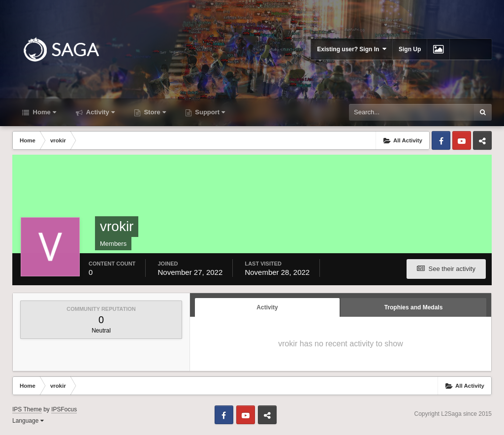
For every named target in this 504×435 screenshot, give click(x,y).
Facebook (441, 140)
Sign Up (410, 49)
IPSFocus (64, 409)
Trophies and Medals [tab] (414, 307)
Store (154, 112)
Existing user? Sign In (352, 49)
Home (44, 112)
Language (28, 421)
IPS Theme (27, 409)
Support (209, 112)
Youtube (462, 140)
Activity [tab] (267, 307)
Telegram (482, 140)
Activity (100, 112)
